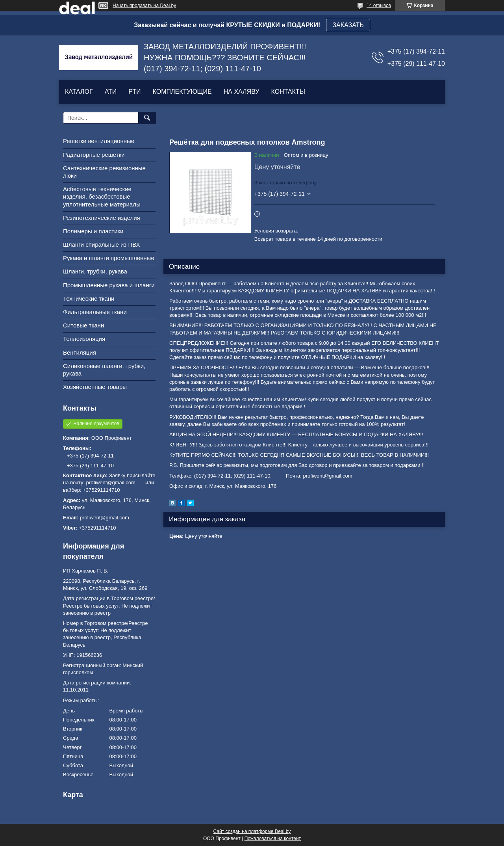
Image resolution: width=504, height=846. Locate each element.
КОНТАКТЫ (288, 92)
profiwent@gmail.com (105, 518)
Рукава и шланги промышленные (109, 258)
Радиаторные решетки (94, 155)
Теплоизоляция (84, 339)
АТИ (111, 92)
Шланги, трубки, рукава (95, 271)
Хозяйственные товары (95, 387)
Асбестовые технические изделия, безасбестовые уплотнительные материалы (102, 196)
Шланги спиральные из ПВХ (102, 245)
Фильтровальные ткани (95, 312)
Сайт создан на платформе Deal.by (252, 831)
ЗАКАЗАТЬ (348, 25)
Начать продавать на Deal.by (144, 6)
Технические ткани (89, 298)
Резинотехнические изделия (102, 218)
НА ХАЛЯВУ (242, 92)
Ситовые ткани (83, 325)
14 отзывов (379, 6)
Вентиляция (80, 352)
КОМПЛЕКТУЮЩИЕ (182, 92)
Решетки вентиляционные (99, 141)
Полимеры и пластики (93, 231)
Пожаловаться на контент (273, 839)
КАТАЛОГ (79, 92)
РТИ (134, 92)
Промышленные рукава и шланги (109, 285)
